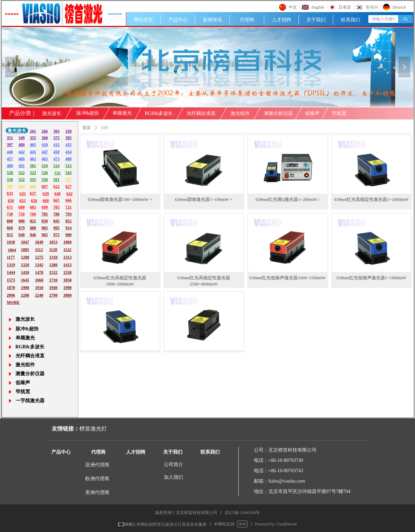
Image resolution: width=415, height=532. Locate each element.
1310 (53, 257)
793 (69, 214)
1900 (25, 288)
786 (57, 214)
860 (10, 228)
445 (33, 152)
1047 (25, 242)
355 (33, 138)
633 (10, 193)
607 (45, 186)
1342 (39, 265)
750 (22, 214)
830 (45, 221)
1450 (25, 272)
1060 (68, 242)
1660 (39, 280)
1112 (39, 250)
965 (45, 235)
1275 (39, 257)
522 (22, 173)
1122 (67, 250)
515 (69, 166)
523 (33, 173)
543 (69, 173)
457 (10, 159)
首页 (87, 128)
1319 (11, 265)
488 (10, 166)
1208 (25, 257)
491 (22, 166)
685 (33, 207)
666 (69, 200)
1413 (68, 265)
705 (57, 207)
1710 (53, 280)
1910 (39, 288)
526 (45, 173)
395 (69, 138)
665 (57, 200)
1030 (11, 242)
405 (33, 145)
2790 (53, 295)
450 (57, 152)
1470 (39, 272)
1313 (68, 257)
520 (10, 173)
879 (22, 228)
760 (33, 214)
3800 (68, 295)
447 (45, 152)
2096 (11, 295)
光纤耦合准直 (201, 113)
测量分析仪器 (278, 113)
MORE (13, 302)
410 (45, 145)
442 (22, 152)
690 (45, 207)
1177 (11, 257)
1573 (11, 280)
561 (57, 180)
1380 (53, 265)
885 (45, 228)
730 (10, 214)
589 (10, 186)
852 (69, 221)
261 (33, 131)
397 (10, 145)
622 (57, 186)
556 (45, 180)
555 (33, 180)
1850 (68, 280)
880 (33, 228)
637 (33, 193)
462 (33, 159)
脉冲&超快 (88, 113)
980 (69, 235)
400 (22, 145)
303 (57, 131)
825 (33, 221)
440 (10, 152)
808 (22, 221)
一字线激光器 (30, 401)
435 (69, 145)
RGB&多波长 (159, 113)
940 (22, 235)
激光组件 (240, 113)
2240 (39, 295)
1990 (68, 288)
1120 (53, 250)
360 (45, 138)
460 (22, 159)
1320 (25, 265)
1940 (53, 288)
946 (33, 235)
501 (33, 166)
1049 (39, 242)
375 (57, 138)
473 (57, 159)
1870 (11, 288)
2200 (25, 295)
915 (10, 235)
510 (45, 166)
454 (69, 152)
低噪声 (312, 113)
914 (69, 228)
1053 (53, 242)
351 (10, 138)
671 (10, 207)
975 (57, 235)
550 (10, 180)
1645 (25, 280)
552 (22, 180)
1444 (11, 272)
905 (57, 228)
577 (69, 180)
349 (22, 138)
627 (69, 186)
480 (69, 159)
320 (69, 131)
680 (22, 207)
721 (69, 207)
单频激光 (122, 113)
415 (57, 145)
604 (33, 186)
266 (45, 131)
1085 (25, 250)
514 (57, 166)
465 (45, 159)
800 (10, 221)
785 (45, 214)
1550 (68, 272)
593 (22, 186)
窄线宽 (339, 113)
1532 (53, 272)
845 (57, 221)
